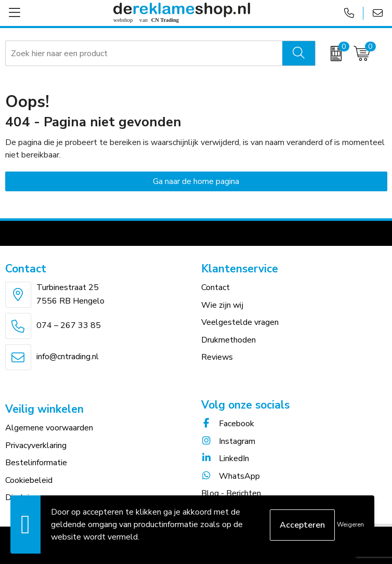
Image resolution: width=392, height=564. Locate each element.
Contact (215, 287)
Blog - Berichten (231, 493)
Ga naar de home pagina (196, 181)
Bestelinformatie (36, 463)
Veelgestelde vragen (240, 322)
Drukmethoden (228, 340)
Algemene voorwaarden (49, 428)
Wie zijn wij (222, 305)
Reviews (217, 357)
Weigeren (350, 524)
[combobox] (144, 54)
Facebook (228, 424)
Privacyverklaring (36, 445)
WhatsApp (231, 476)
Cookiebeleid (29, 480)
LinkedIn (225, 458)
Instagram (228, 441)
